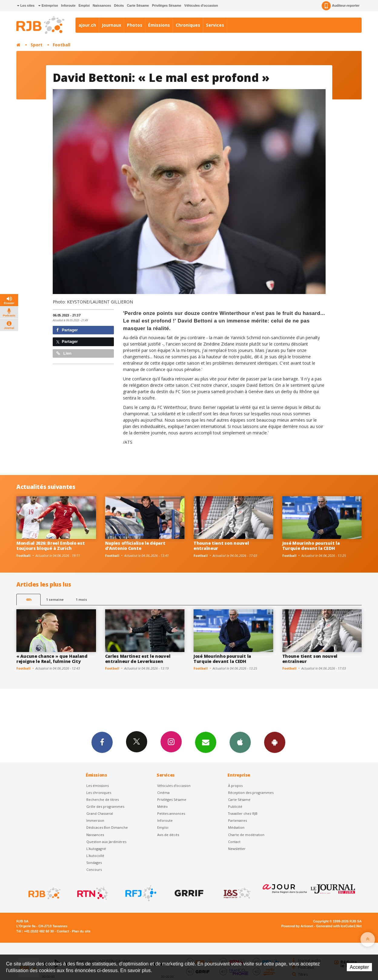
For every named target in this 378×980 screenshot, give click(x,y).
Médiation (236, 827)
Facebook (102, 742)
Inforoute (68, 5)
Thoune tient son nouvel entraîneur (221, 546)
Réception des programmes (251, 793)
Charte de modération (246, 835)
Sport (36, 45)
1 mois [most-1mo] (81, 599)
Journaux (111, 25)
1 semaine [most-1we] (55, 599)
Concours (94, 870)
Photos (135, 25)
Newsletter (237, 849)
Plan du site (81, 931)
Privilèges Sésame (167, 5)
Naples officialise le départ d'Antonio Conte (135, 546)
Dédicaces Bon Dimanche (107, 827)
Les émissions (98, 786)
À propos (235, 786)
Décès (119, 5)
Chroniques (188, 25)
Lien (64, 353)
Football (61, 45)
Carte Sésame (138, 5)
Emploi (84, 5)
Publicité (235, 806)
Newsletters (206, 742)
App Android (275, 742)
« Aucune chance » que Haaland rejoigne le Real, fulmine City (52, 659)
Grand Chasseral (100, 813)
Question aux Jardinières (106, 842)
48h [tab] (29, 599)
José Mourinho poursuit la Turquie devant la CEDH (311, 546)
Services (215, 25)
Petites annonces (171, 813)
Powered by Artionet (297, 926)
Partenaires (237, 820)
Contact (234, 842)
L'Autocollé (95, 856)
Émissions (159, 25)
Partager (67, 330)
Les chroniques (99, 793)
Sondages (94, 863)
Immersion (95, 820)
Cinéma (163, 793)
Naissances (102, 5)
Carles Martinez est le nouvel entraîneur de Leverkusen (138, 659)
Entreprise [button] (48, 5)
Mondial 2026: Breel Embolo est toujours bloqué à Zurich (51, 546)
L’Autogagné (96, 849)
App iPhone (240, 742)
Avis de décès (168, 835)
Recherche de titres (103, 799)
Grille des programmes (105, 806)
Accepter (359, 967)
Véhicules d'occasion (201, 5)
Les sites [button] (26, 5)
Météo (162, 806)
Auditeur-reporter (341, 6)
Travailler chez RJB (243, 813)
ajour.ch (87, 25)
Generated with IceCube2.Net (339, 926)
